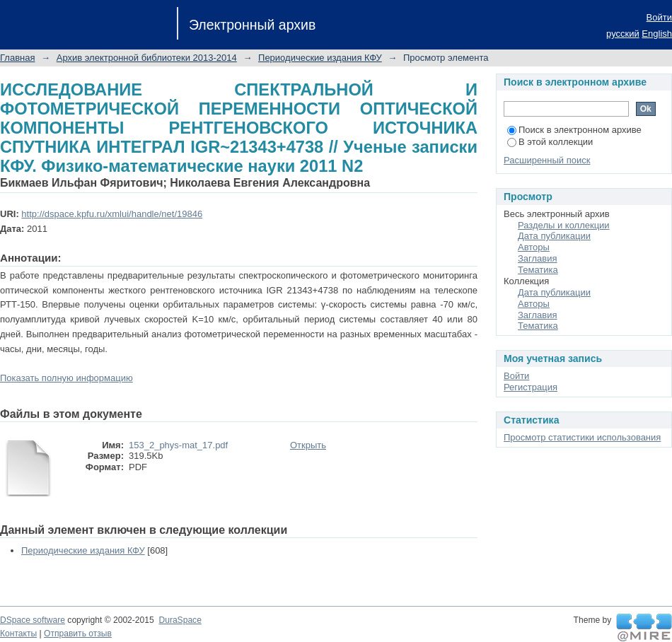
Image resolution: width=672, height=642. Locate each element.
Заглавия (538, 258)
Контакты (18, 634)
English (657, 34)
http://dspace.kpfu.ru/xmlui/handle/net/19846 (112, 214)
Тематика (538, 270)
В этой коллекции (550, 142)
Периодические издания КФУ (320, 58)
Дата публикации (554, 236)
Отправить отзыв (78, 634)
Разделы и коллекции (564, 225)
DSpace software (33, 620)
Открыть (308, 445)
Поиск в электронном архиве (574, 130)
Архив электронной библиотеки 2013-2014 (147, 58)
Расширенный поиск (547, 160)
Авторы (534, 247)
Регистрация (531, 387)
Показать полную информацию (66, 378)
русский (623, 34)
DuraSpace (180, 620)
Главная (17, 58)
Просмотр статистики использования (582, 437)
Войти (659, 17)
